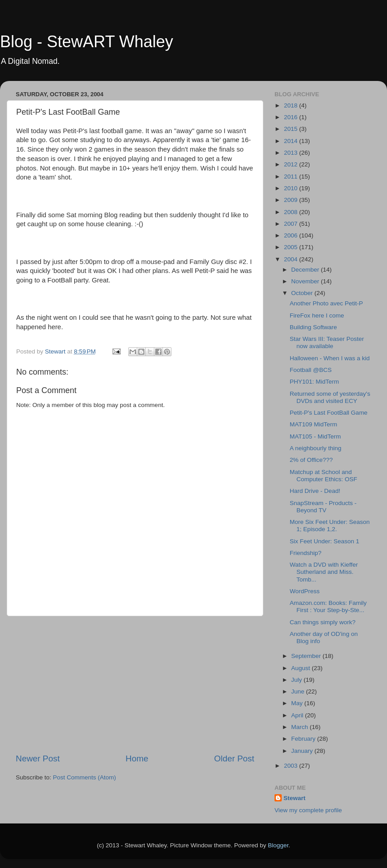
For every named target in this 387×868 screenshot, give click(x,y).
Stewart (295, 798)
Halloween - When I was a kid (330, 358)
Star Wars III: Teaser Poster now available (327, 342)
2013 (292, 153)
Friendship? (306, 553)
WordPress (305, 591)
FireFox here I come (317, 315)
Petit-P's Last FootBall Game (329, 413)
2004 (292, 259)
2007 (292, 224)
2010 (292, 188)
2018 (292, 105)
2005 (292, 247)
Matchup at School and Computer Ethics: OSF (324, 476)
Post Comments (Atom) (85, 777)
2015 (292, 129)
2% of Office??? (311, 460)
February (304, 739)
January (303, 751)
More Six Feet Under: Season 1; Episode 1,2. (330, 526)
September (307, 656)
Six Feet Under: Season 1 (325, 541)
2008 (292, 212)
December (306, 270)
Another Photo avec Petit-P (326, 303)
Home (137, 758)
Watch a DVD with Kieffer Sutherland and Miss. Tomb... (324, 572)
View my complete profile (308, 810)
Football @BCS (311, 370)
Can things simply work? (323, 622)
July (297, 680)
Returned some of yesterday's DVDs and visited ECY (330, 397)
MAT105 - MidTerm (315, 436)
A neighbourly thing (316, 448)
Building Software (313, 327)
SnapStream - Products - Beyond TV (323, 507)
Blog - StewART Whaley (87, 42)
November (306, 281)
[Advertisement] (135, 685)
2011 (292, 177)
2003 (292, 766)
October (303, 293)
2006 (292, 235)
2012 (292, 164)
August (301, 668)
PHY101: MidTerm (315, 382)
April (298, 715)
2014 (292, 141)
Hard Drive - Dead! (315, 491)
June (299, 691)
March (300, 727)
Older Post (234, 758)
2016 (292, 117)
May (298, 703)
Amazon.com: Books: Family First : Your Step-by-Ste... (328, 606)
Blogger (278, 845)
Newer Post (38, 758)
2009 (292, 200)
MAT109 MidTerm (314, 424)
